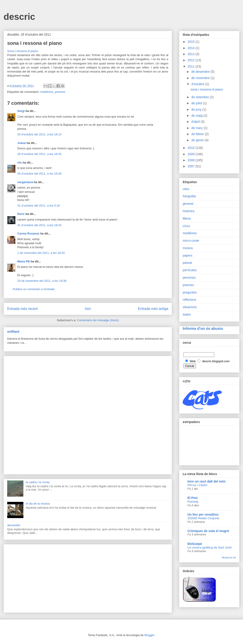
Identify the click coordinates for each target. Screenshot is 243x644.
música (188, 248)
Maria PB (24, 261)
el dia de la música (38, 504)
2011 (192, 66)
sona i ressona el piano (207, 89)
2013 (192, 54)
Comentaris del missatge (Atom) (98, 320)
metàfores (47, 92)
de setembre (200, 97)
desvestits (14, 525)
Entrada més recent (22, 309)
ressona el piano (27, 51)
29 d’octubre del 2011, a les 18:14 (39, 134)
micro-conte (191, 241)
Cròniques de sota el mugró (208, 531)
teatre (187, 314)
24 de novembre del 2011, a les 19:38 (42, 281)
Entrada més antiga (153, 309)
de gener (198, 140)
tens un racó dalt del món (207, 481)
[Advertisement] (88, 414)
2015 (192, 42)
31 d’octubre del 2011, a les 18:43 (39, 225)
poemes (60, 92)
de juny (197, 109)
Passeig (193, 502)
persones (189, 278)
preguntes (190, 292)
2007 (192, 166)
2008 (192, 160)
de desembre (201, 72)
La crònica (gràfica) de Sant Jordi (209, 547)
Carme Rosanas (28, 233)
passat (187, 263)
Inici (88, 309)
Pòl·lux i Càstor (197, 485)
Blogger (149, 635)
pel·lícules (190, 270)
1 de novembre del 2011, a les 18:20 (41, 253)
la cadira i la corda (38, 482)
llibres (187, 218)
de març (197, 128)
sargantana (25, 182)
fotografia (189, 196)
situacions (190, 307)
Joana (22, 143)
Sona (11, 51)
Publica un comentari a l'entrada (34, 289)
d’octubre (198, 84)
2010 (192, 148)
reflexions (189, 300)
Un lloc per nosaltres (203, 514)
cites (186, 189)
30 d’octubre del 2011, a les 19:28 (39, 174)
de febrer (198, 134)
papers (188, 255)
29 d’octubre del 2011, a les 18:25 (39, 154)
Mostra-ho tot (229, 558)
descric (19, 17)
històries (189, 211)
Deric (21, 214)
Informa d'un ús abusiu (203, 328)
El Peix (193, 498)
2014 (192, 48)
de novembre (201, 78)
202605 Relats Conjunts (203, 518)
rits (20, 163)
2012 (192, 60)
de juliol (197, 103)
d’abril (196, 122)
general (188, 204)
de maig (197, 116)
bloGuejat (195, 544)
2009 (192, 154)
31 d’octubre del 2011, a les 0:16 (39, 206)
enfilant (13, 331)
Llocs (186, 226)
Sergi (21, 111)
